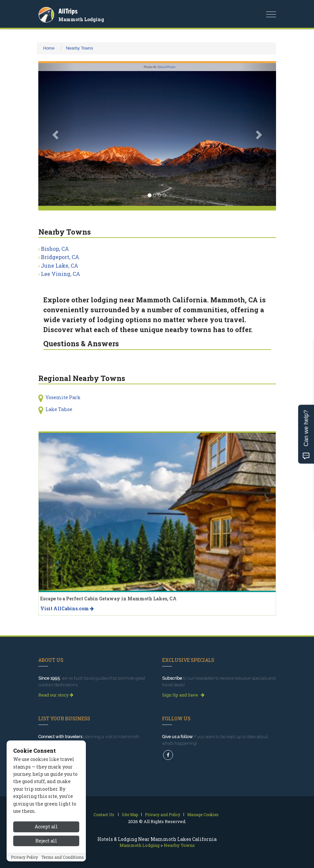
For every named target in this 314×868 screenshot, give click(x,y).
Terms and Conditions (63, 857)
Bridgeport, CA (60, 257)
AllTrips (68, 11)
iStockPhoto (166, 67)
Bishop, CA (55, 249)
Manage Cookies (203, 814)
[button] (56, 134)
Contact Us (104, 814)
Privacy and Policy (163, 814)
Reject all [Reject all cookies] (46, 841)
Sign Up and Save (183, 695)
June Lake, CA (60, 265)
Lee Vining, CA (61, 274)
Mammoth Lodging (81, 19)
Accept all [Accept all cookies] (46, 827)
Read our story (56, 695)
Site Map (130, 814)
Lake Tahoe (59, 409)
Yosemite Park (63, 397)
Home (49, 48)
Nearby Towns (80, 48)
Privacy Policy (24, 857)
